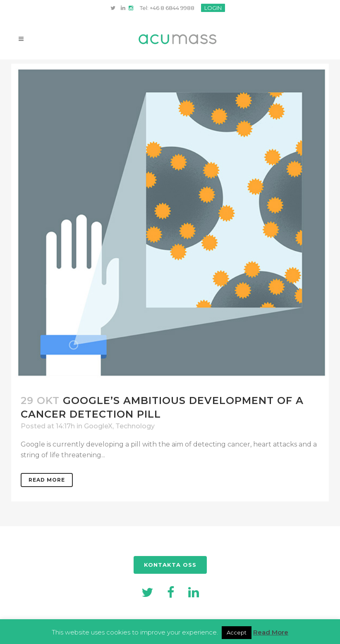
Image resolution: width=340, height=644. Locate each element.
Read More (47, 480)
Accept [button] (237, 632)
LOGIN (213, 8)
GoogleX (98, 426)
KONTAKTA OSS (170, 565)
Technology (135, 426)
